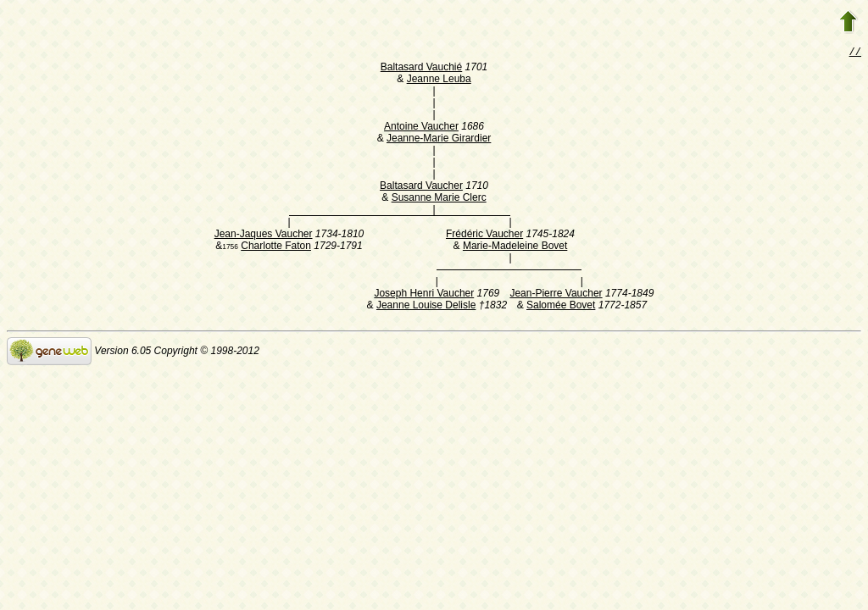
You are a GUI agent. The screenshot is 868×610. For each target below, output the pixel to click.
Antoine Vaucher (421, 128)
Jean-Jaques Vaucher (264, 236)
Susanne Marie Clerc (439, 199)
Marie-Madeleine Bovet (515, 247)
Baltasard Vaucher (421, 187)
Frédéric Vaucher (484, 236)
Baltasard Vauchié (422, 69)
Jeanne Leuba (439, 80)
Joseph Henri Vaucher (424, 295)
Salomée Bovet (561, 307)
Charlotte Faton (276, 247)
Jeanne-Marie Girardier (439, 140)
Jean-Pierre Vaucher (556, 295)
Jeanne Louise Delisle (426, 307)
